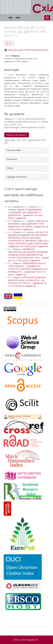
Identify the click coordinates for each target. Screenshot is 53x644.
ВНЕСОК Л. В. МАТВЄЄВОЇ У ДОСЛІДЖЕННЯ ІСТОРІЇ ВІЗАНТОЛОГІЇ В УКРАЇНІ (28, 224)
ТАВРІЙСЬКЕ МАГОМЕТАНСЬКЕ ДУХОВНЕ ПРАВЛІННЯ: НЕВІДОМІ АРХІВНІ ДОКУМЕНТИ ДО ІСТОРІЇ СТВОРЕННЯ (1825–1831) (28, 253)
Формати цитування (17, 135)
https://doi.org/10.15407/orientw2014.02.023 (28, 50)
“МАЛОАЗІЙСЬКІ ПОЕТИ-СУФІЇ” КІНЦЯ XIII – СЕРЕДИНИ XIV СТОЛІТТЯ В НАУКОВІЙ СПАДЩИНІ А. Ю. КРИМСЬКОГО (28, 268)
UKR (10, 18)
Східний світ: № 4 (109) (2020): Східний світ (28, 228)
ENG (18, 18)
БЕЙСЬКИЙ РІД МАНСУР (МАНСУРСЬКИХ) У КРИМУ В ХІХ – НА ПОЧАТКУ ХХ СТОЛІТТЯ (27, 280)
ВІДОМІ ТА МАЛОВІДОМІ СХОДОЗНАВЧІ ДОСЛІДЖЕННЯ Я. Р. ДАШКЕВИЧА (25, 212)
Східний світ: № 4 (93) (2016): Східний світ (25, 217)
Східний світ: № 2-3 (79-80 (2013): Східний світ (27, 284)
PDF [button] (10, 43)
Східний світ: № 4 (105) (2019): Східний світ (28, 259)
